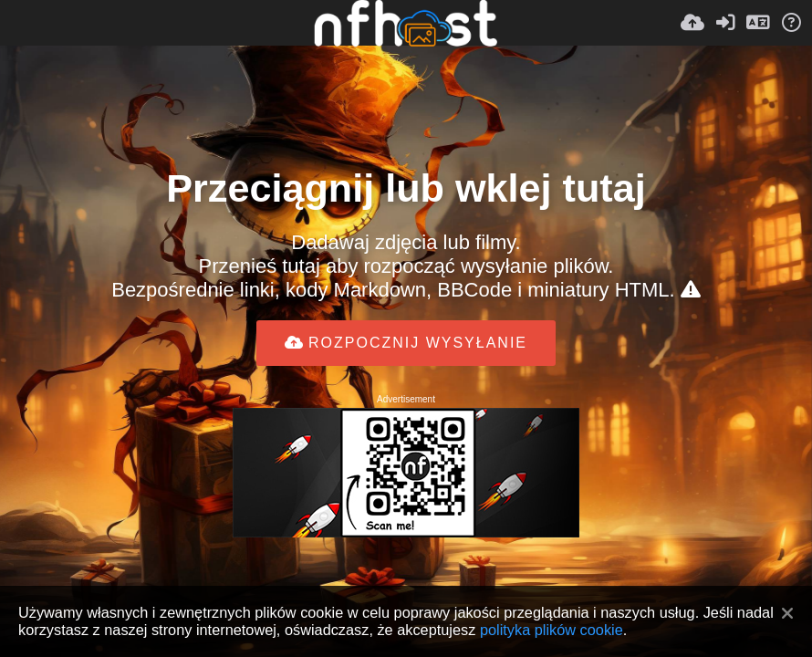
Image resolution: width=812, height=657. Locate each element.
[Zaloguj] (725, 23)
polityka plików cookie (552, 630)
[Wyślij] (692, 23)
